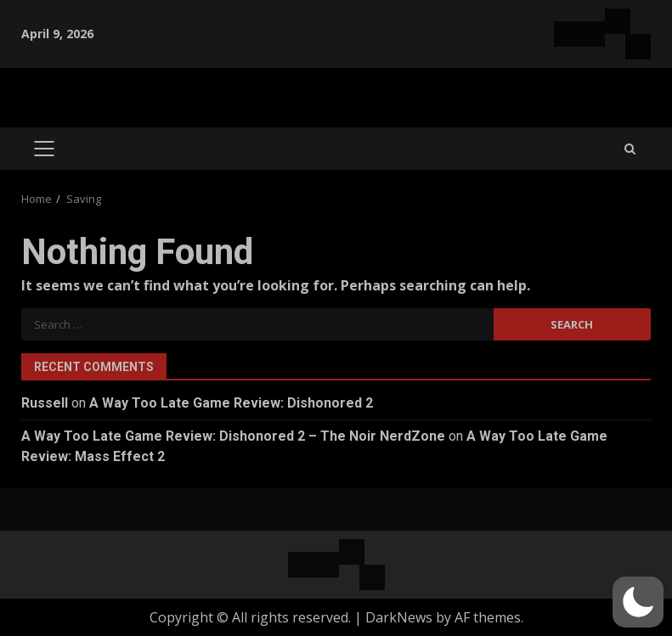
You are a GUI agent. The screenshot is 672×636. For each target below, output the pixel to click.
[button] (638, 602)
